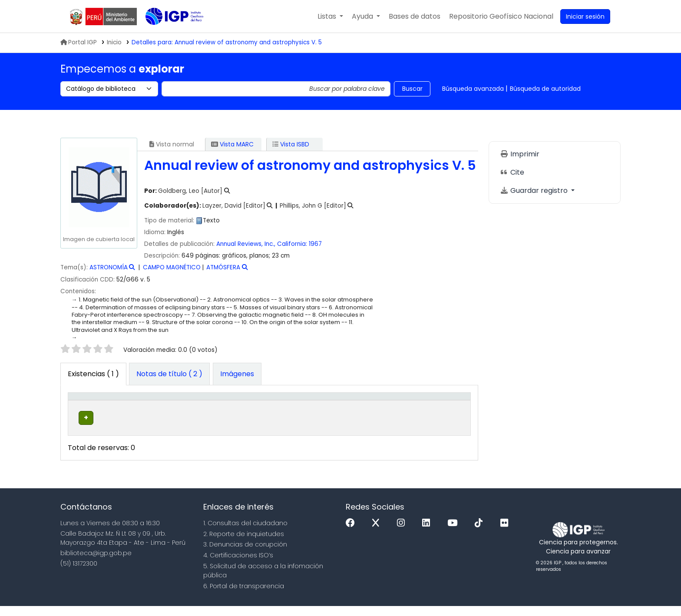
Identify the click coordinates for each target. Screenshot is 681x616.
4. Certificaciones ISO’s (238, 565)
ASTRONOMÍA (109, 267)
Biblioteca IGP (167, 34)
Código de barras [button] (423, 405)
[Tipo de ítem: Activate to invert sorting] (94, 405)
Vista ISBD (291, 144)
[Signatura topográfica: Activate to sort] (312, 405)
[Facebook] (352, 533)
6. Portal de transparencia (244, 596)
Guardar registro (535, 190)
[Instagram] (403, 533)
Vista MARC (232, 144)
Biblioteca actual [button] (141, 405)
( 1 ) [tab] (93, 374)
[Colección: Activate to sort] (225, 405)
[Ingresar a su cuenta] (585, 17)
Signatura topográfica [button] (304, 410)
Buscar (412, 89)
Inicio (114, 42)
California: (292, 244)
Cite (512, 172)
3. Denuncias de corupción (245, 554)
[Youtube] (455, 533)
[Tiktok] (481, 533)
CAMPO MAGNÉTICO (172, 267)
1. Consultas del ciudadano (245, 533)
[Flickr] (506, 533)
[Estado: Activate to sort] (383, 405)
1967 (315, 244)
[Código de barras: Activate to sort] (436, 405)
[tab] (169, 374)
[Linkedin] (428, 533)
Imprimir (520, 154)
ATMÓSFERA (223, 267)
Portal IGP (79, 42)
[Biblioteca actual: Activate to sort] (155, 405)
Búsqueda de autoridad (545, 89)
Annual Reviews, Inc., (246, 244)
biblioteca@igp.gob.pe (96, 563)
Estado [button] (378, 410)
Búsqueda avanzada (473, 89)
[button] (330, 17)
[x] (378, 533)
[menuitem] (501, 17)
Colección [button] (210, 410)
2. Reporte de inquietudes (244, 543)
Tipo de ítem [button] (84, 405)
